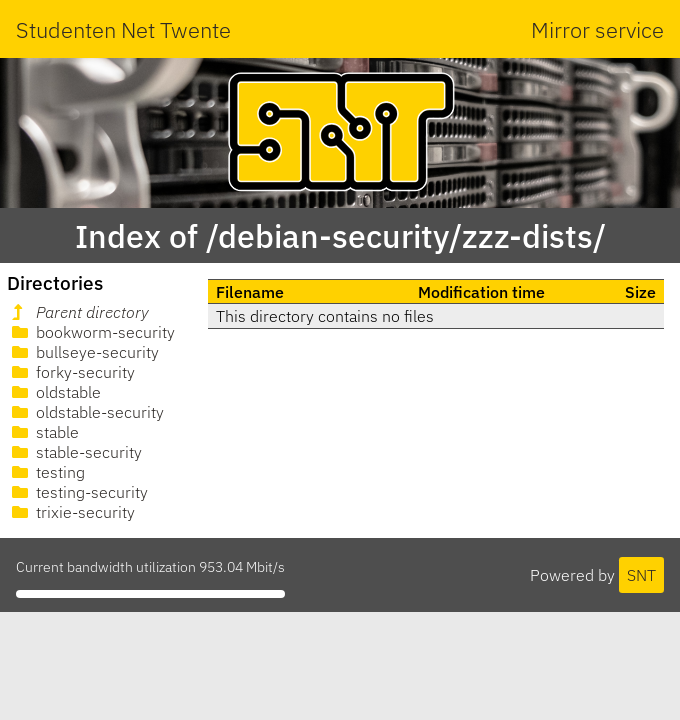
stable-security (75, 452)
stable (43, 432)
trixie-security (71, 512)
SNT (641, 575)
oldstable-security (86, 412)
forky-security (71, 372)
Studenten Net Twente (123, 29)
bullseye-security (83, 352)
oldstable (54, 392)
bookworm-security (91, 332)
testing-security (78, 492)
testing (46, 472)
